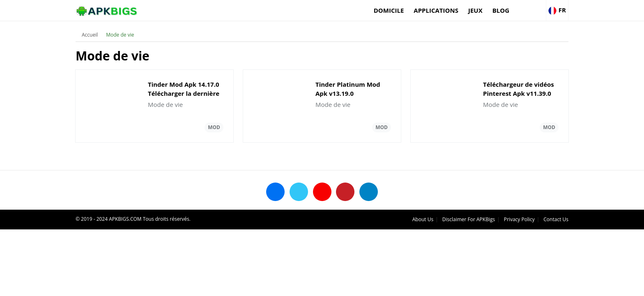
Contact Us (556, 219)
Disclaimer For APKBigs (469, 219)
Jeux (475, 10)
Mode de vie (120, 35)
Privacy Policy (519, 219)
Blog (501, 10)
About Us (423, 219)
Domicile (389, 10)
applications (436, 10)
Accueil (90, 35)
